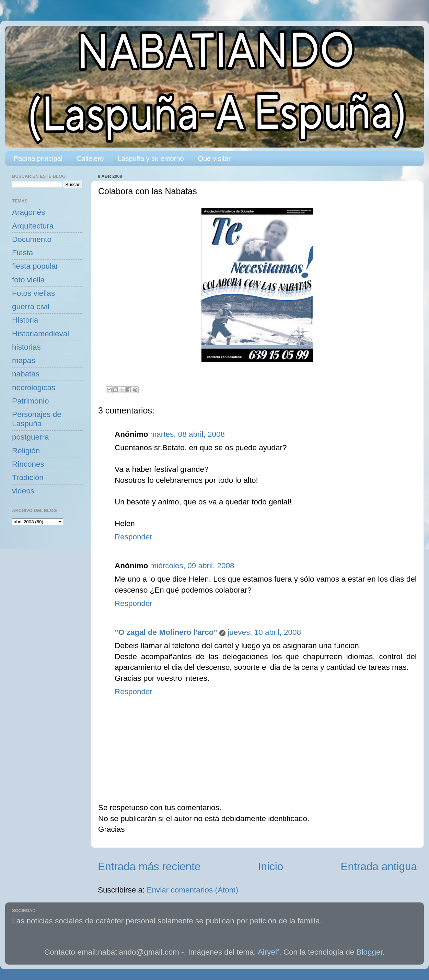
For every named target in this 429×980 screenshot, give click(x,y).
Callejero (90, 159)
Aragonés (28, 212)
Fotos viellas (33, 293)
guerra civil (31, 307)
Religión (26, 451)
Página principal (38, 159)
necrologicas (34, 388)
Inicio (271, 866)
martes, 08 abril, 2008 (187, 434)
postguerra (31, 437)
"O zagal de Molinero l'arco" (166, 632)
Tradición (28, 477)
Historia (25, 320)
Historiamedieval (40, 334)
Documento (32, 239)
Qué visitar (214, 159)
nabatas (26, 374)
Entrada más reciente (149, 866)
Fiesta (22, 253)
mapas (24, 360)
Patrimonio (31, 401)
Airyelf (269, 952)
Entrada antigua (379, 866)
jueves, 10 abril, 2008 (264, 632)
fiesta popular (35, 266)
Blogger (370, 952)
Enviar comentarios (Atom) (193, 890)
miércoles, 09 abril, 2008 (192, 566)
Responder (134, 537)
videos (23, 491)
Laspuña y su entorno (151, 159)
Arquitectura (33, 226)
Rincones (28, 464)
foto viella (28, 280)
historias (26, 347)
